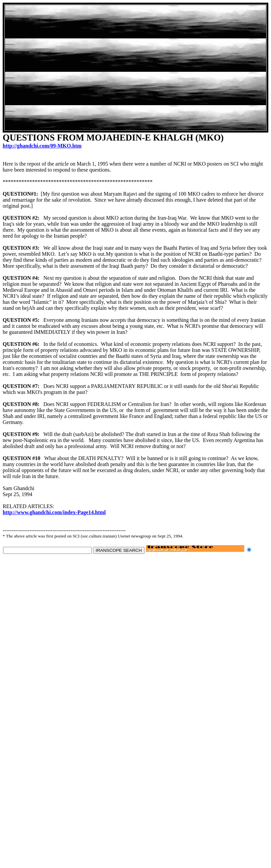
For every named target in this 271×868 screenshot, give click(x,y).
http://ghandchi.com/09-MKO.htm (42, 146)
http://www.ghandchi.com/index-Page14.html (54, 512)
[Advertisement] (133, 68)
